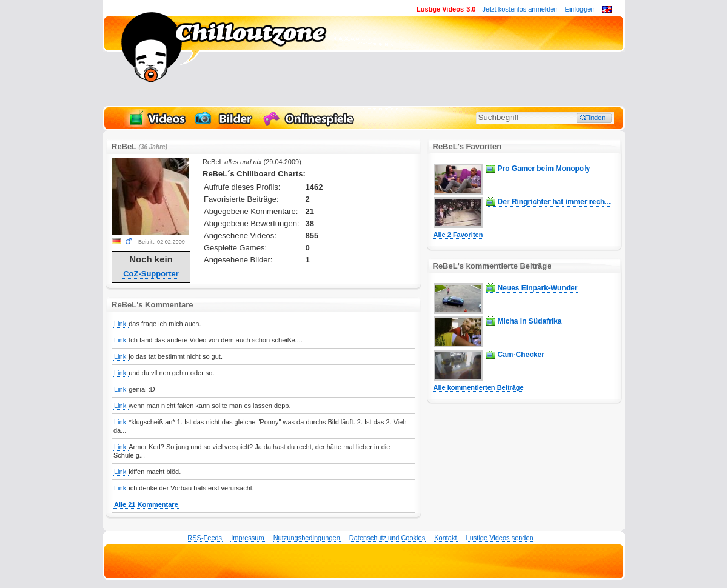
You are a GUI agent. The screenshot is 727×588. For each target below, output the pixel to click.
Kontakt (445, 538)
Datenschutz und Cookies (387, 538)
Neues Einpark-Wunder (538, 288)
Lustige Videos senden (500, 538)
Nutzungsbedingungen (307, 538)
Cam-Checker (521, 355)
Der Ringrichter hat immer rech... (554, 202)
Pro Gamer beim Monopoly (544, 169)
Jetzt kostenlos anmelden (520, 9)
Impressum (247, 538)
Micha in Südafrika (530, 321)
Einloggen (580, 9)
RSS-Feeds (205, 538)
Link (121, 324)
